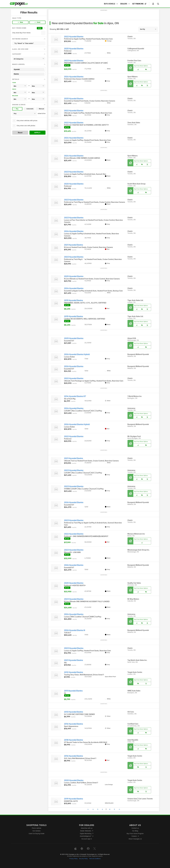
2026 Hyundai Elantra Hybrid (77, 354)
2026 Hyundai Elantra (74, 366)
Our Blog (135, 831)
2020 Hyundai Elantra (74, 184)
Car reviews (36, 831)
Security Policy (83, 859)
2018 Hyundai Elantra (74, 740)
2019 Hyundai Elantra (73, 300)
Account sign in (87, 839)
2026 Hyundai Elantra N (75, 630)
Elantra (29, 74)
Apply (37, 133)
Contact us (135, 828)
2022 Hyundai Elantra (74, 37)
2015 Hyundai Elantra (73, 316)
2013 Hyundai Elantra (74, 712)
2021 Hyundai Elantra (74, 245)
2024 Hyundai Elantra (74, 77)
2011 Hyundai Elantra (73, 691)
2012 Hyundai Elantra (74, 672)
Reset (20, 133)
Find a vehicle (37, 828)
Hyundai (29, 69)
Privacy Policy (74, 859)
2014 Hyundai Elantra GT (75, 396)
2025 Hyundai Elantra (74, 49)
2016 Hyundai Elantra (73, 724)
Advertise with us (87, 828)
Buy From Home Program (135, 834)
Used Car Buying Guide (37, 834)
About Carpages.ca (135, 839)
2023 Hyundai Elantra (74, 61)
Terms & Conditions (95, 859)
